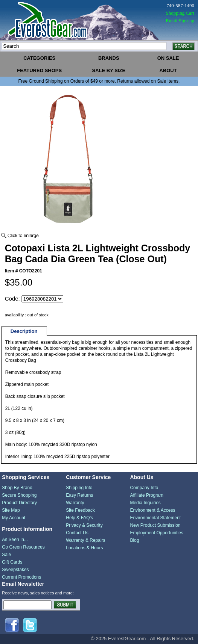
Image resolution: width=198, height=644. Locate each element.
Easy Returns (79, 495)
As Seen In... (15, 540)
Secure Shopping (19, 495)
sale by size (109, 70)
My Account (14, 518)
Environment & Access (152, 510)
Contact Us (77, 533)
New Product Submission (155, 525)
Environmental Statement (155, 518)
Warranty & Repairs (85, 540)
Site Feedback (80, 510)
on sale (168, 58)
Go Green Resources (23, 547)
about (168, 70)
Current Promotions (21, 577)
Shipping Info (79, 488)
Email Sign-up (180, 20)
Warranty (75, 503)
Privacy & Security (84, 525)
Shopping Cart (180, 13)
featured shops (39, 70)
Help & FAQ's (79, 518)
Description (24, 331)
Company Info (144, 488)
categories (39, 58)
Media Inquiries (145, 503)
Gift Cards (12, 562)
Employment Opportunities (156, 533)
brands (109, 58)
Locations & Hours (84, 548)
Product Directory (19, 503)
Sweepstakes (15, 570)
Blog (134, 540)
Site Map (11, 510)
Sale (6, 555)
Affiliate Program (146, 495)
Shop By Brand (17, 488)
